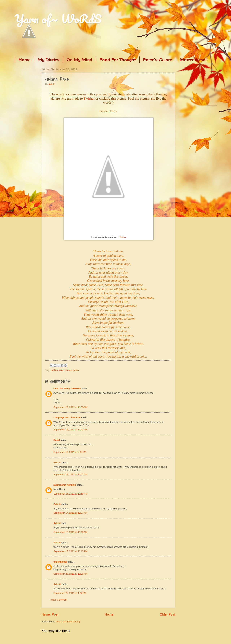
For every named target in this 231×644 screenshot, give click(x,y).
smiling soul (60, 562)
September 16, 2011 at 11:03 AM (70, 407)
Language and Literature (67, 417)
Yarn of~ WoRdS (58, 19)
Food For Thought (118, 60)
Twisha (89, 98)
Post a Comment (58, 600)
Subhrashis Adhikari (65, 485)
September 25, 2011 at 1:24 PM (70, 593)
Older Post (167, 614)
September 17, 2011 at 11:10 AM (70, 532)
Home (25, 60)
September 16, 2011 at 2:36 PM (70, 452)
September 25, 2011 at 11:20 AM (70, 574)
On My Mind (79, 60)
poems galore (72, 370)
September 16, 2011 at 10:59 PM (70, 494)
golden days (58, 370)
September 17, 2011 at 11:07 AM (70, 513)
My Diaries (49, 60)
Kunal (57, 440)
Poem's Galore (158, 60)
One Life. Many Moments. (67, 389)
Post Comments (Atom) (68, 622)
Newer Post (50, 614)
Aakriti (52, 84)
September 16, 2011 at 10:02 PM (70, 474)
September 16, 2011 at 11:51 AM (70, 430)
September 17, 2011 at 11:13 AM (70, 551)
